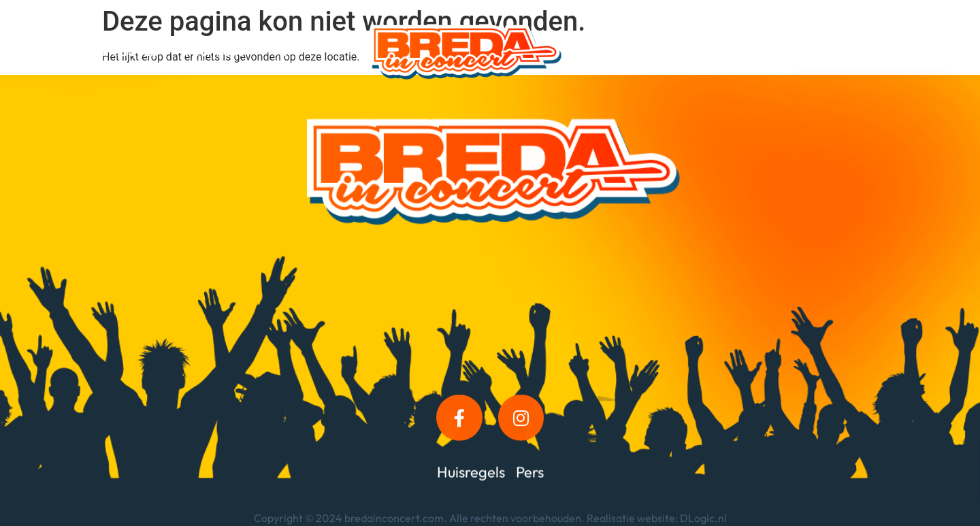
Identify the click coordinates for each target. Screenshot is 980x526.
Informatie (215, 51)
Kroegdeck (650, 36)
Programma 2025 (109, 51)
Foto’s (723, 36)
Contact (680, 67)
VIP (281, 51)
